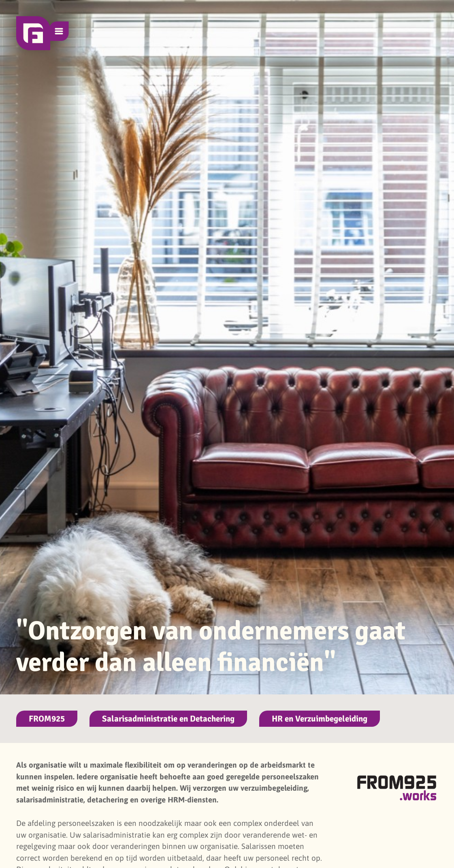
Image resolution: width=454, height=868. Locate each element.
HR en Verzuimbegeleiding (320, 719)
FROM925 (47, 719)
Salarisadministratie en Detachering (168, 719)
